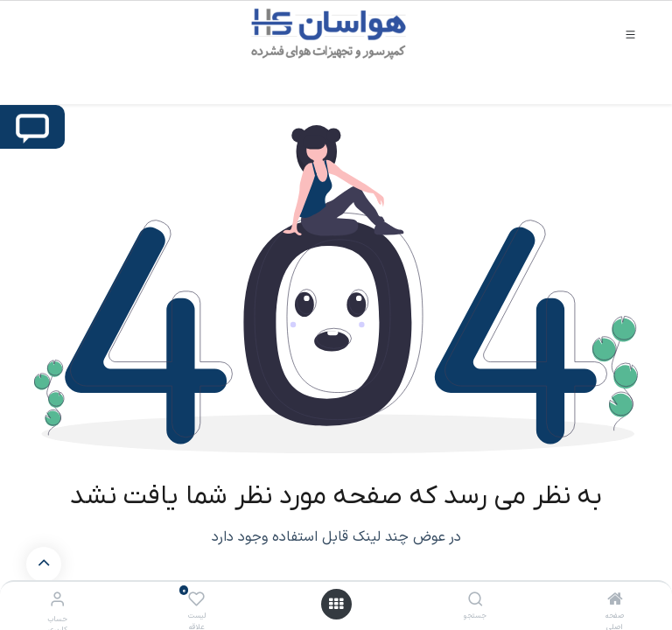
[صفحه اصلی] (615, 602)
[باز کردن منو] (336, 604)
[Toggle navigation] (630, 34)
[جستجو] (476, 602)
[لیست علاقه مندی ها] (196, 600)
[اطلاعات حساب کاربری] (57, 601)
